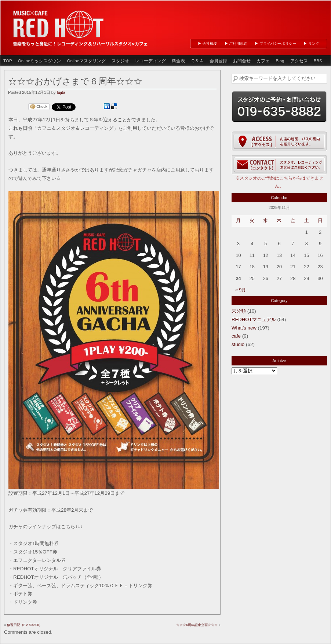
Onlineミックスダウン (40, 61)
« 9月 (241, 290)
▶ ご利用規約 (236, 43)
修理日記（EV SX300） (25, 625)
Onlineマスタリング (86, 61)
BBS (318, 61)
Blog (280, 61)
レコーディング (150, 61)
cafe (236, 336)
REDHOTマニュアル (254, 319)
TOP (8, 61)
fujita (61, 92)
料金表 (178, 61)
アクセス (299, 61)
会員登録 (218, 61)
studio (238, 344)
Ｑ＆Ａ (197, 61)
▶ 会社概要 (208, 43)
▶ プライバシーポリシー (275, 43)
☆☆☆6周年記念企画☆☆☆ (197, 625)
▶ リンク (311, 43)
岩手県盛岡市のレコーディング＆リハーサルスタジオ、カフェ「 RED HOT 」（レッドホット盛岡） (59, 23)
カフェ (263, 61)
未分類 (239, 311)
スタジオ (120, 61)
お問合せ (242, 61)
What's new (244, 328)
